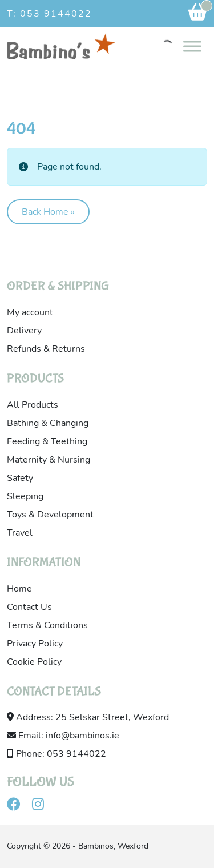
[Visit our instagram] (43, 806)
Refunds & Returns (46, 349)
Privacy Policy (35, 644)
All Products (33, 405)
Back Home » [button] (48, 212)
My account (30, 312)
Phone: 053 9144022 (56, 754)
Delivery (24, 331)
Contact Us (29, 607)
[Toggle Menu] (192, 46)
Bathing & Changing (48, 423)
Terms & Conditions (47, 625)
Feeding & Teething (47, 441)
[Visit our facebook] (18, 806)
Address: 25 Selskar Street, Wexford (88, 717)
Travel (20, 533)
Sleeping (25, 496)
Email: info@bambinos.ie (63, 736)
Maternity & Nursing (49, 460)
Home (19, 589)
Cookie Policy (34, 662)
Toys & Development (50, 515)
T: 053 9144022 (49, 14)
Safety (20, 478)
